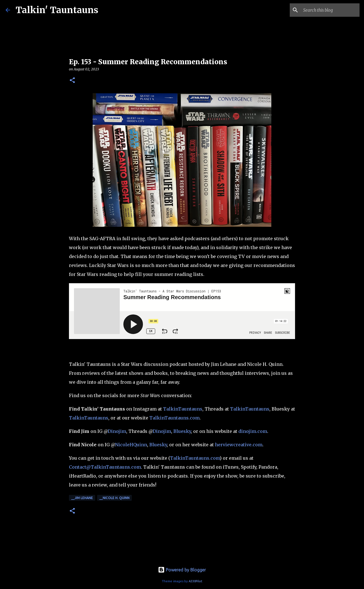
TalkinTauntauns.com (174, 418)
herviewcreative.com (239, 445)
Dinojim (117, 431)
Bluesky (182, 431)
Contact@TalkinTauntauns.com (105, 467)
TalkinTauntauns (183, 409)
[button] (72, 81)
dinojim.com (253, 431)
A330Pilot (196, 581)
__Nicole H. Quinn (114, 498)
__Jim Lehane (82, 498)
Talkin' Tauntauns (57, 10)
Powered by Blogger (182, 570)
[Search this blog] (330, 10)
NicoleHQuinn (131, 445)
